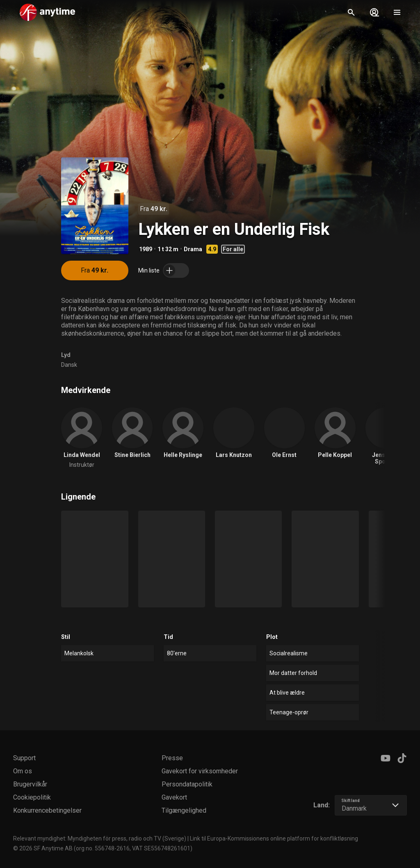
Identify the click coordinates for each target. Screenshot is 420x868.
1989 (146, 249)
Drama (193, 249)
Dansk (69, 365)
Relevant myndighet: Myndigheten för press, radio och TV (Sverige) (100, 838)
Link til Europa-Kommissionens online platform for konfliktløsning (274, 838)
